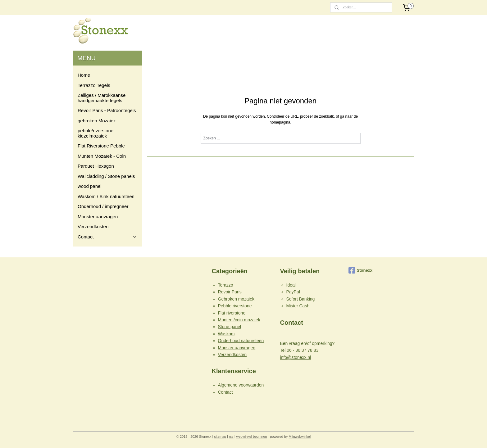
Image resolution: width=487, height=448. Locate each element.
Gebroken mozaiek (236, 299)
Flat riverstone (232, 313)
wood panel (90, 186)
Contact (107, 237)
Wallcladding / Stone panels (106, 176)
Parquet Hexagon (96, 166)
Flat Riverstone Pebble (101, 146)
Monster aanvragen (98, 217)
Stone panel (230, 327)
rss (231, 437)
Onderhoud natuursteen (241, 341)
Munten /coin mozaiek (239, 320)
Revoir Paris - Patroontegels (107, 110)
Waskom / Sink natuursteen (106, 196)
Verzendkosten (93, 226)
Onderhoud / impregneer (103, 206)
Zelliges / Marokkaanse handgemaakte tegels (102, 98)
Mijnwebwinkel (300, 437)
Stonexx (361, 270)
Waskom (226, 334)
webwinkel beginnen (252, 437)
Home (84, 75)
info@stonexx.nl (296, 357)
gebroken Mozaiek (97, 121)
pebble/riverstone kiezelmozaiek (96, 133)
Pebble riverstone (235, 306)
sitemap (220, 437)
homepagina (280, 122)
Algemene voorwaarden (241, 385)
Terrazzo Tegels (94, 85)
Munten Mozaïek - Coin (102, 156)
